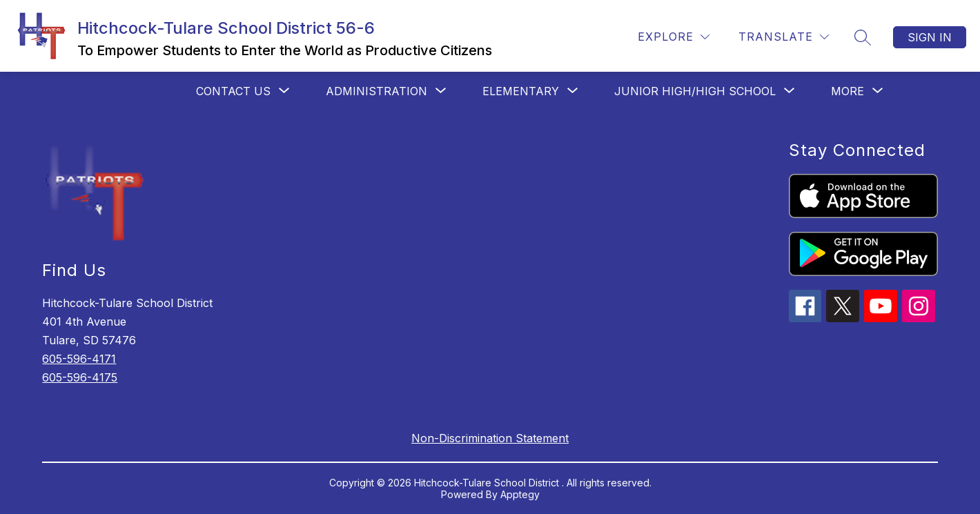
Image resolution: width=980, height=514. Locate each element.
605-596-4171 (79, 359)
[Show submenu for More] (847, 91)
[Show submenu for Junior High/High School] (695, 91)
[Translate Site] (784, 37)
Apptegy (520, 494)
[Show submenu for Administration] (376, 91)
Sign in (930, 37)
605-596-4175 (80, 377)
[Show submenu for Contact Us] (233, 91)
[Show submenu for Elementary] (521, 91)
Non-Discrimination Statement (490, 438)
